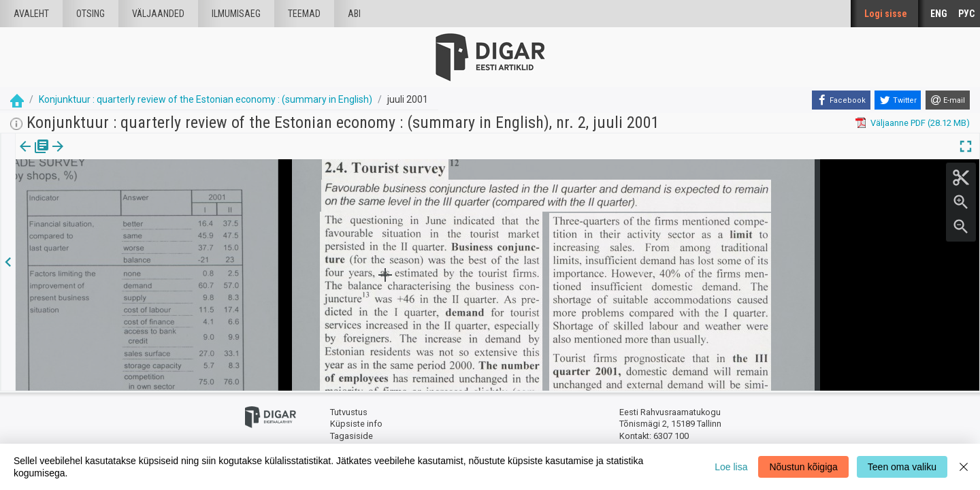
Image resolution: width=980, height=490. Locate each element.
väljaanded (158, 14)
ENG (939, 14)
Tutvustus (349, 412)
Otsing (91, 14)
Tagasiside (352, 436)
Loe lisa (731, 467)
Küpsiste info (356, 424)
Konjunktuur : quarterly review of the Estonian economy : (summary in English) (206, 99)
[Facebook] (841, 100)
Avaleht (31, 14)
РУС (966, 14)
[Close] (964, 467)
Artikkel (95, 156)
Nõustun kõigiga (803, 467)
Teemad (304, 14)
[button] (116, 156)
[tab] (34, 156)
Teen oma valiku (902, 467)
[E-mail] (948, 100)
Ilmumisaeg (236, 14)
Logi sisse (886, 14)
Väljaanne (34, 156)
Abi (354, 14)
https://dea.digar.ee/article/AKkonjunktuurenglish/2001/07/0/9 (140, 193)
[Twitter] (898, 100)
